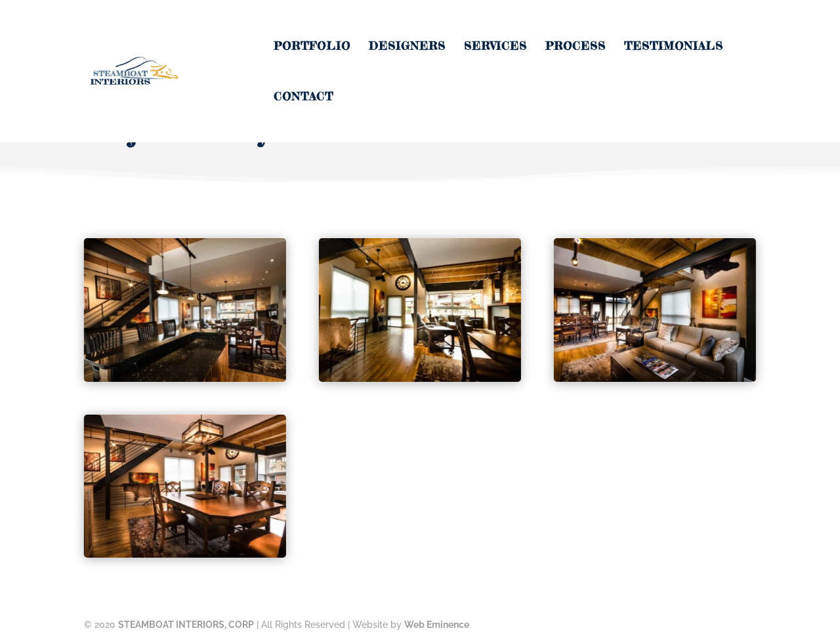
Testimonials (674, 47)
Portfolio (312, 47)
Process (576, 47)
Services (495, 47)
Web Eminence (437, 625)
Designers (407, 47)
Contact (304, 97)
